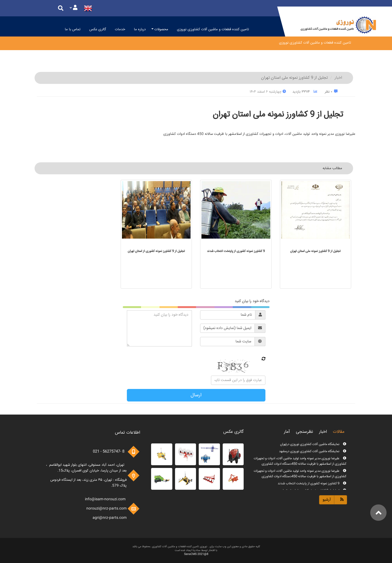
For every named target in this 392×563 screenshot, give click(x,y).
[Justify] (73, 8)
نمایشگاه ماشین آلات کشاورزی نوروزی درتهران (313, 444)
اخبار (338, 78)
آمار (287, 432)
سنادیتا (196, 550)
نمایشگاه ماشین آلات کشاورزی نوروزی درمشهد (313, 451)
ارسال (196, 395)
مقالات (339, 432)
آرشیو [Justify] (327, 500)
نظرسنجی (304, 432)
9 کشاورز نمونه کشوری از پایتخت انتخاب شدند (312, 484)
